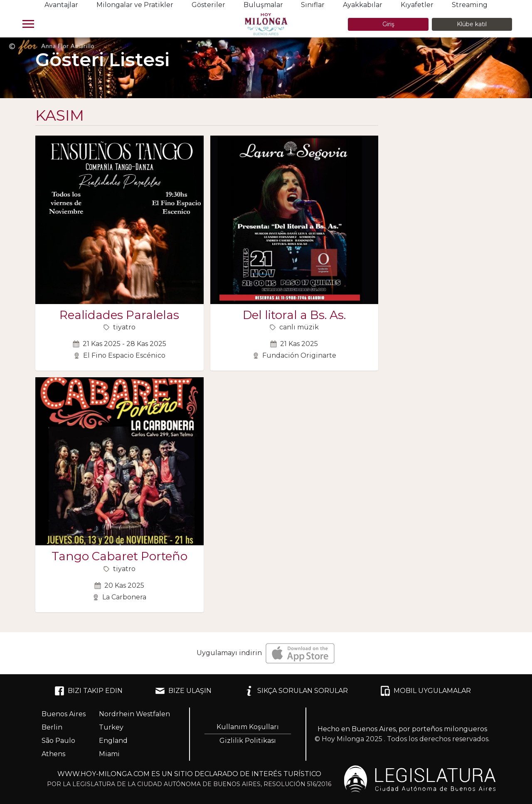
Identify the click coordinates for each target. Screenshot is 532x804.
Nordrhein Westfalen (134, 714)
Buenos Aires (64, 714)
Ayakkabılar (363, 5)
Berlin (52, 727)
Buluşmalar (263, 5)
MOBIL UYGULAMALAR (426, 691)
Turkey (111, 727)
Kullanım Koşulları (248, 727)
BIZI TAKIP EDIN (89, 691)
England (113, 741)
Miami (109, 754)
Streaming (470, 5)
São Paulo (58, 741)
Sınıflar (313, 5)
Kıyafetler (417, 5)
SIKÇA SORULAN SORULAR (296, 691)
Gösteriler (208, 5)
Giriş (388, 24)
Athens (53, 754)
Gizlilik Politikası (248, 741)
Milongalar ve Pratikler (135, 5)
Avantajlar (61, 5)
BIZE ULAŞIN (183, 691)
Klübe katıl (472, 24)
